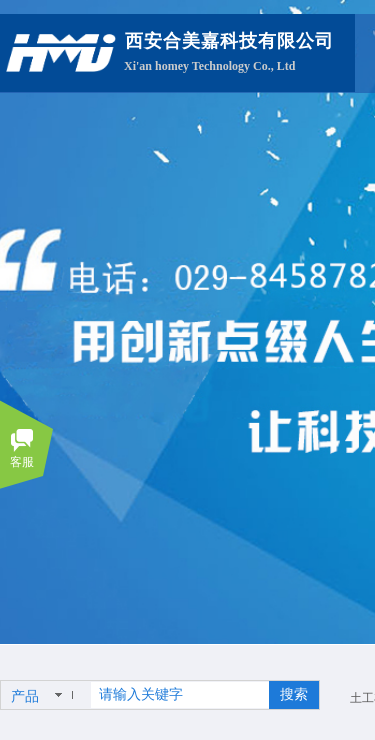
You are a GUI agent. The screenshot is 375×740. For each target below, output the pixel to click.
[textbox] (180, 695)
